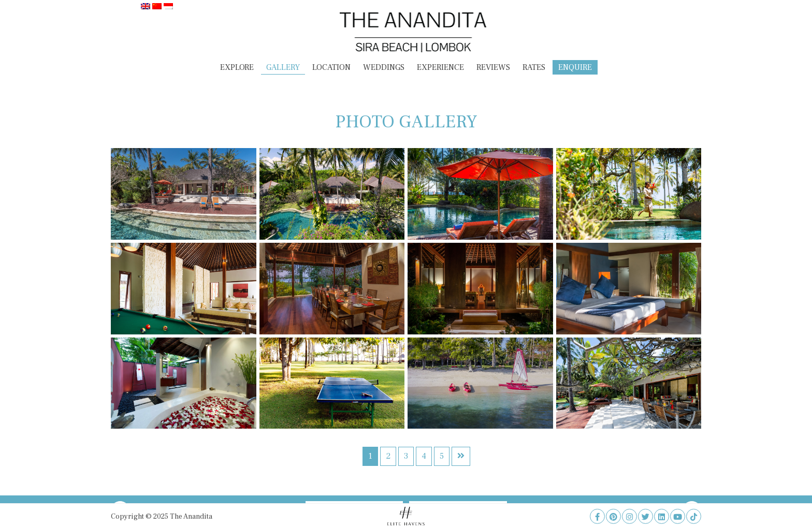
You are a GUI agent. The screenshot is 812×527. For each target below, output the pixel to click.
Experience (440, 67)
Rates (534, 67)
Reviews (493, 67)
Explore (237, 67)
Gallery (283, 67)
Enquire (575, 67)
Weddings (384, 67)
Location (331, 67)
